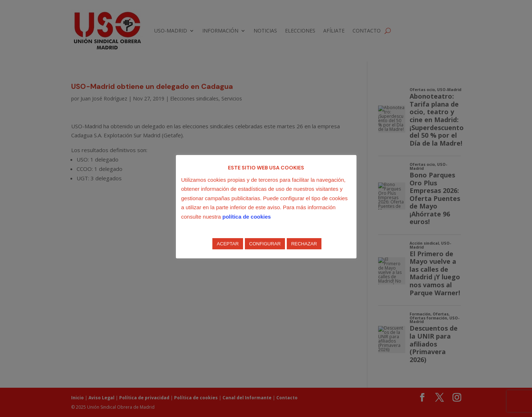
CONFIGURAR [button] (265, 244)
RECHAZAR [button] (304, 244)
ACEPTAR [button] (228, 244)
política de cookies (247, 217)
